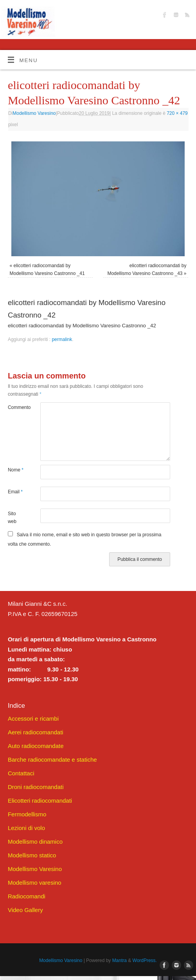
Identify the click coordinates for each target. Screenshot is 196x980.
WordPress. (145, 960)
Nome (16, 470)
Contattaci (21, 773)
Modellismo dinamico (35, 842)
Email (15, 492)
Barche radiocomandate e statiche (52, 760)
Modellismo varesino (35, 883)
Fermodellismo (27, 814)
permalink (62, 339)
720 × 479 (177, 113)
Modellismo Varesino (34, 113)
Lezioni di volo (26, 828)
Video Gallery (25, 910)
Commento (16, 407)
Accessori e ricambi (33, 718)
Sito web (12, 518)
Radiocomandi (27, 896)
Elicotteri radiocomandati (40, 801)
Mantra (120, 960)
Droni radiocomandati (36, 787)
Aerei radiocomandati (36, 732)
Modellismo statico (32, 855)
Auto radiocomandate (36, 746)
